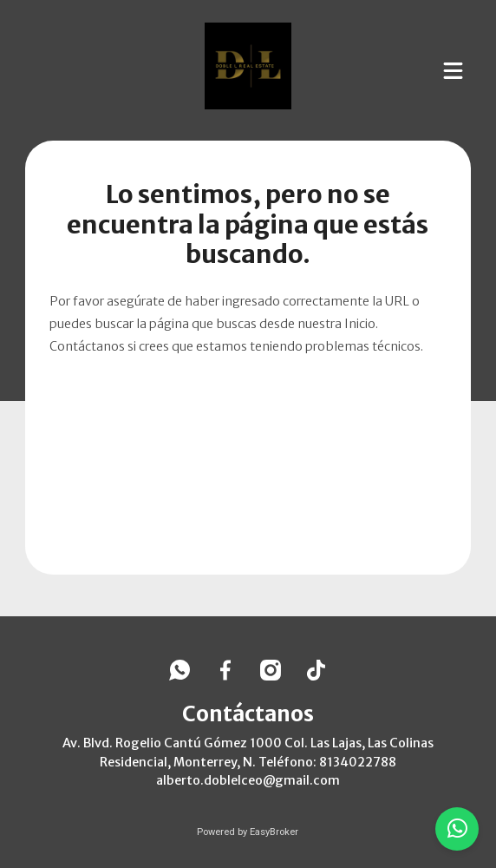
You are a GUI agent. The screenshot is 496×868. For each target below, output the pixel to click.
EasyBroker (274, 832)
